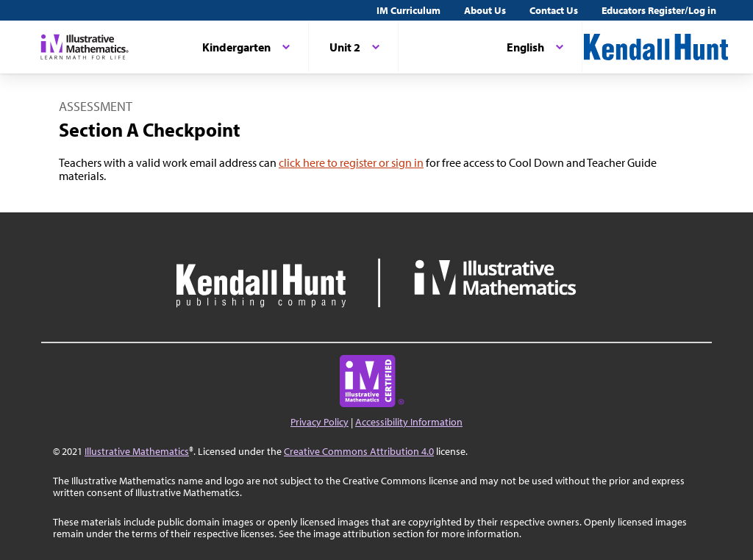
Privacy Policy (320, 422)
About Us (485, 10)
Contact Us (554, 10)
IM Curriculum (408, 10)
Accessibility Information (409, 422)
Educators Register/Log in (659, 10)
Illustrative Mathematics (137, 451)
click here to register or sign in (351, 162)
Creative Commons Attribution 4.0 (359, 451)
